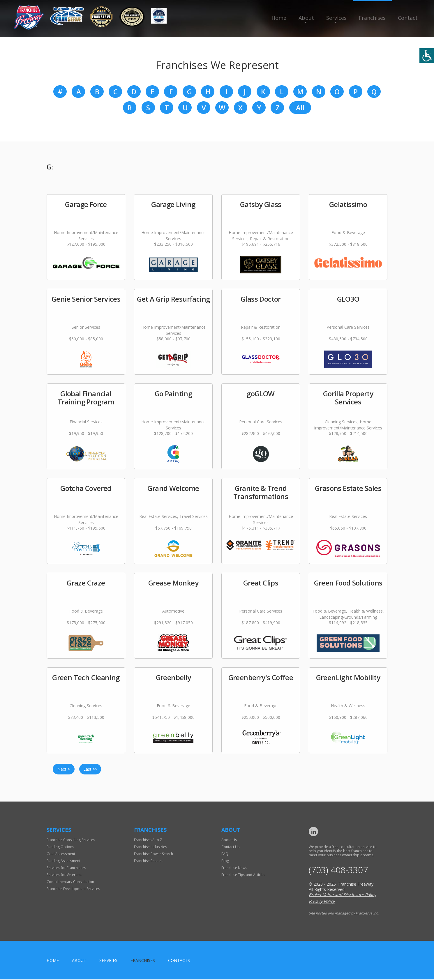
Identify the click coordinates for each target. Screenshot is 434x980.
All (300, 108)
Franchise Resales (149, 861)
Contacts (179, 961)
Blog (225, 861)
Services (336, 18)
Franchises (372, 18)
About (306, 18)
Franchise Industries (150, 847)
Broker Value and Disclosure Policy (342, 895)
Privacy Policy (322, 902)
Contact (408, 18)
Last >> (90, 770)
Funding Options (60, 847)
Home (279, 18)
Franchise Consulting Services (71, 840)
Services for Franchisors (66, 868)
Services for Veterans (64, 875)
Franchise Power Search (154, 854)
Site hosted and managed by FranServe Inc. (344, 914)
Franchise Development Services (73, 889)
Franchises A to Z (148, 840)
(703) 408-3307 (338, 871)
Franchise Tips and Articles (243, 875)
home (53, 961)
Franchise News (234, 868)
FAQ (225, 854)
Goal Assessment (61, 854)
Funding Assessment (63, 861)
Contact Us (230, 847)
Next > (64, 770)
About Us (229, 840)
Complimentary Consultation (70, 882)
